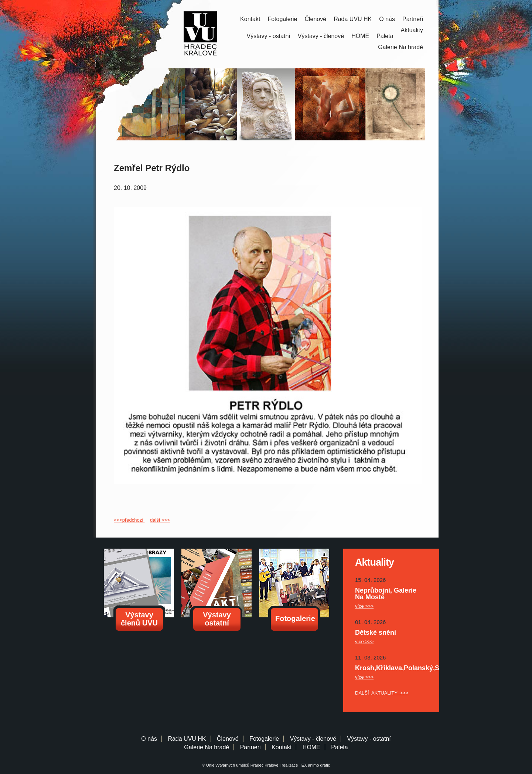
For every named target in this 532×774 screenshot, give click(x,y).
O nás (387, 19)
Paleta (385, 36)
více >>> (364, 606)
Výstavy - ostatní (269, 36)
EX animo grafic (315, 765)
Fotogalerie (282, 19)
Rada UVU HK (353, 19)
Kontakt (250, 19)
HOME (360, 36)
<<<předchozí (129, 520)
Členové (315, 19)
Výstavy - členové (321, 36)
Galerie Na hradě (207, 747)
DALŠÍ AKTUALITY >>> (382, 693)
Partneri (250, 747)
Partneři (413, 19)
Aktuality (412, 30)
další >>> (160, 520)
